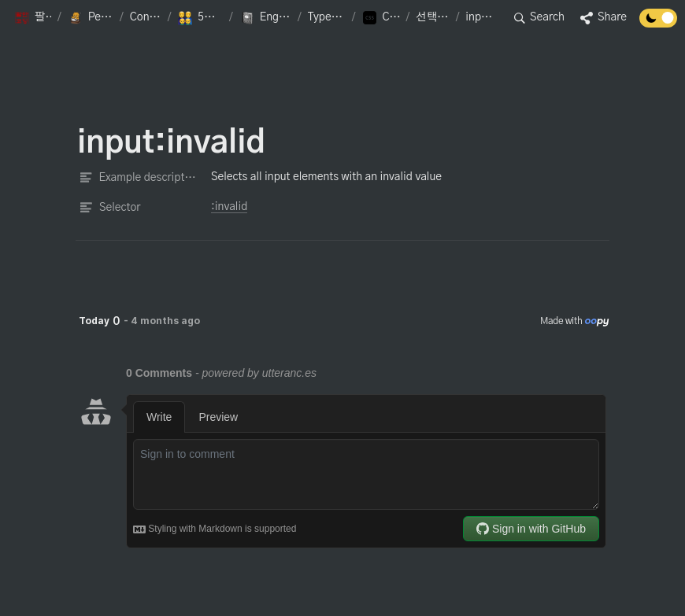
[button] (33, 18)
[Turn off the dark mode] (658, 24)
